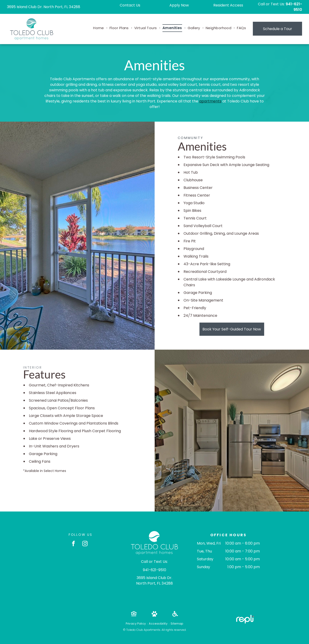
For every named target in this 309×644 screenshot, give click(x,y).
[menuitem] (99, 28)
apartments (210, 101)
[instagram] (85, 544)
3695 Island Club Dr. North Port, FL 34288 (44, 7)
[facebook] (73, 544)
